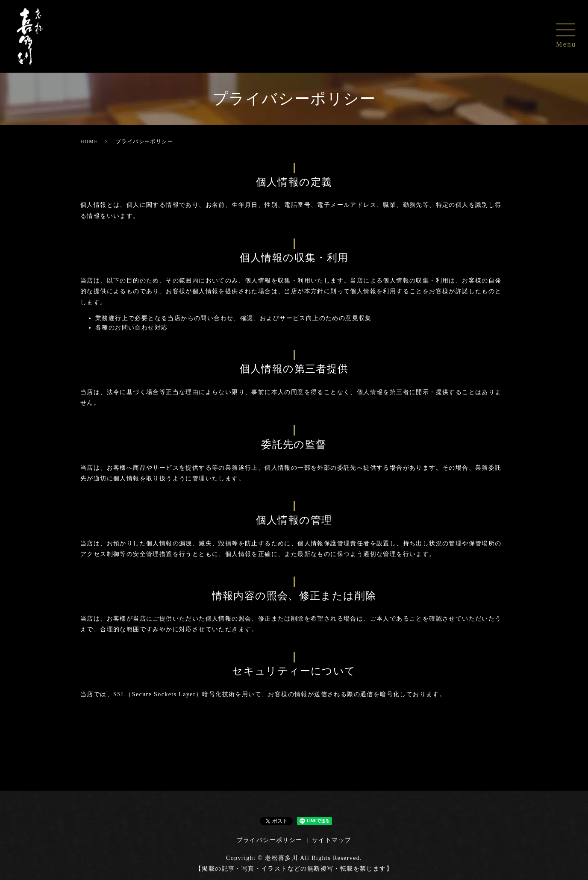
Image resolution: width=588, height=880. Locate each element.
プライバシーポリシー (270, 840)
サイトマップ (332, 840)
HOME (89, 141)
